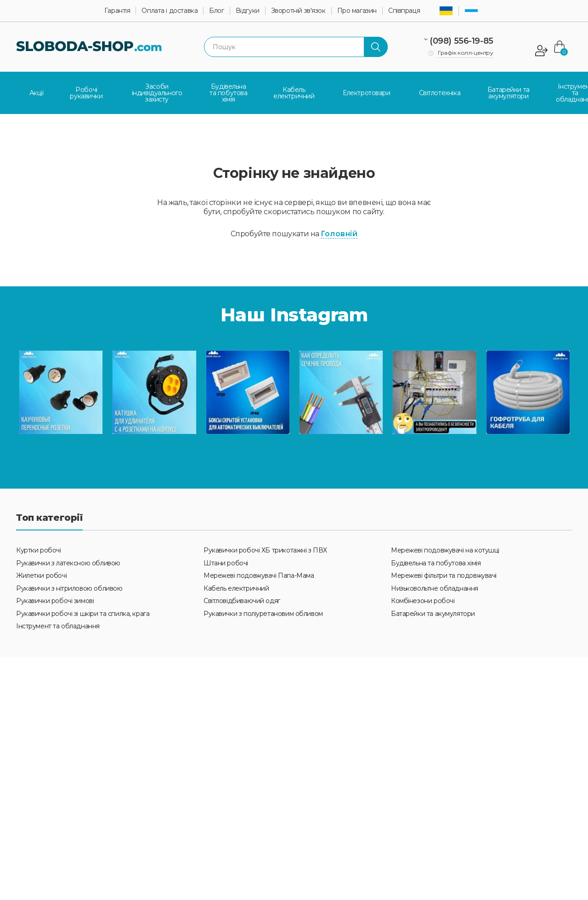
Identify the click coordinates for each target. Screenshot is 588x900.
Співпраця (404, 11)
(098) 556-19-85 (462, 41)
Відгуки (248, 11)
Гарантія (117, 11)
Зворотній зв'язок (298, 11)
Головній (339, 230)
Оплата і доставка (170, 11)
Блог (216, 11)
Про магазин (357, 11)
